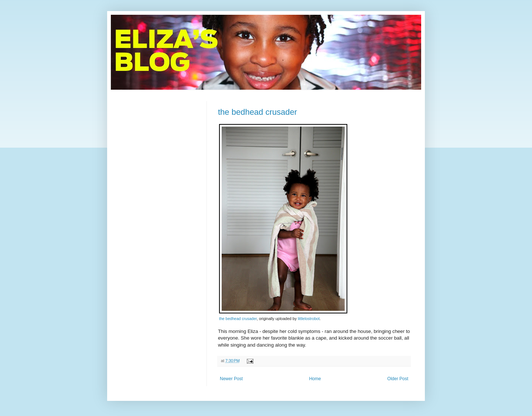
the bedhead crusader (258, 112)
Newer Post (231, 379)
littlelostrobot (309, 319)
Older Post (398, 379)
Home (315, 379)
